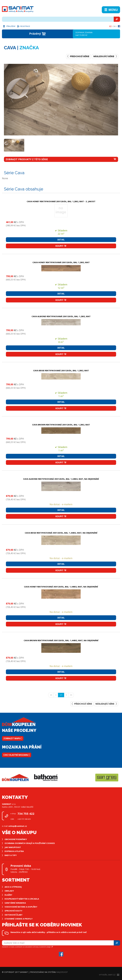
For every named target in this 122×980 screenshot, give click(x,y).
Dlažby (8, 895)
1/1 (62, 695)
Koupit (61, 246)
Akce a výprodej (13, 887)
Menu (111, 10)
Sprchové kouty (13, 911)
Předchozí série (78, 56)
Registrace (23, 26)
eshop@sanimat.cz (18, 826)
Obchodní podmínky (16, 839)
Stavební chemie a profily (19, 919)
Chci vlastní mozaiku (17, 755)
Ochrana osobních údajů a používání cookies (30, 843)
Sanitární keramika (15, 903)
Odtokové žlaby (14, 915)
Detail (61, 240)
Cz (110, 26)
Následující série (105, 56)
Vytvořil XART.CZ (109, 975)
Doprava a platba (14, 851)
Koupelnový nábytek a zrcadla (22, 899)
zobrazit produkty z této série (61, 159)
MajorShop (62, 972)
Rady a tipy (11, 855)
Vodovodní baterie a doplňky (21, 907)
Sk (114, 26)
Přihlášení (9, 26)
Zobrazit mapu (13, 738)
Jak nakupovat (13, 847)
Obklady (9, 891)
